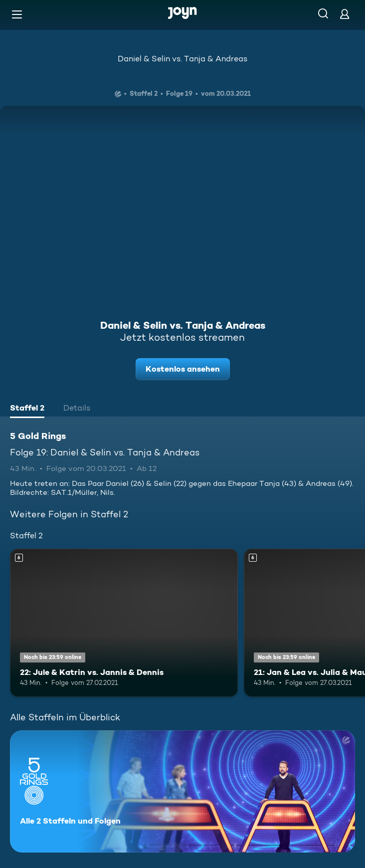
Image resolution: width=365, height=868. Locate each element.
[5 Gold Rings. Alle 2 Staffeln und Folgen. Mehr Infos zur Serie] (182, 791)
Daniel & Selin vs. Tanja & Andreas (182, 59)
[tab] (27, 409)
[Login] (345, 14)
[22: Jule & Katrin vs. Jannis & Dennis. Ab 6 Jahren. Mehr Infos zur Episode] (124, 623)
